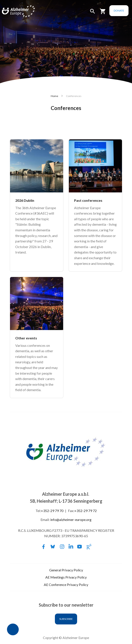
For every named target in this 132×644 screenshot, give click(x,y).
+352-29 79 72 (85, 511)
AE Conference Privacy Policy (66, 585)
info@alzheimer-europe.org (71, 520)
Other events (26, 338)
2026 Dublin (25, 200)
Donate (119, 11)
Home (54, 96)
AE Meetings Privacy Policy (66, 577)
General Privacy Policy (66, 570)
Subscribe (66, 619)
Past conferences (88, 200)
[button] (93, 13)
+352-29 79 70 (52, 511)
